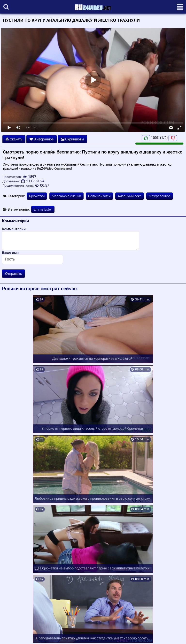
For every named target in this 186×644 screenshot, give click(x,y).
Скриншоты (72, 139)
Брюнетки (37, 196)
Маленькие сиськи (66, 196)
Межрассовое (160, 196)
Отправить (13, 274)
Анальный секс (130, 196)
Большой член (99, 196)
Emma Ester (43, 209)
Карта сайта (11, 635)
